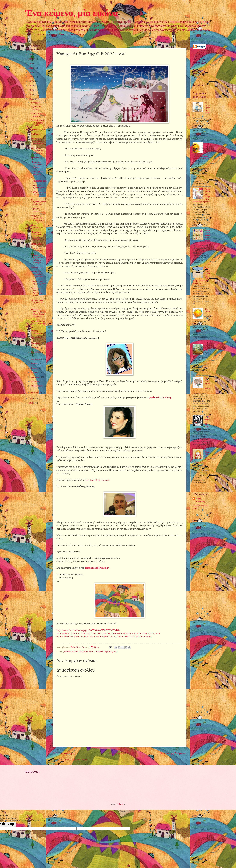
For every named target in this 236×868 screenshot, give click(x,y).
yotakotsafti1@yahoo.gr (161, 397)
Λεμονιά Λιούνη (87, 652)
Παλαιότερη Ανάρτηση (173, 753)
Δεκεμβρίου (36, 103)
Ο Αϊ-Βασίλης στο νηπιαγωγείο (38, 194)
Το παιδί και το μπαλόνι (37, 115)
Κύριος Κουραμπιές (37, 226)
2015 (31, 398)
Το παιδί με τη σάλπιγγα (36, 173)
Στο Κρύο (35, 134)
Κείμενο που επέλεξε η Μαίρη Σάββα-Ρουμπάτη (38, 313)
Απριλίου (35, 377)
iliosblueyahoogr (97, 480)
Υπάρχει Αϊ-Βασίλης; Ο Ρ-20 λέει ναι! (37, 218)
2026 (31, 54)
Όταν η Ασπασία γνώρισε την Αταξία (37, 123)
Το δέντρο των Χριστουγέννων (38, 282)
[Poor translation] (11, 824)
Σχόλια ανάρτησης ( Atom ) (75, 759)
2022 (31, 72)
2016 (31, 99)
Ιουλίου (35, 364)
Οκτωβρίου (36, 348)
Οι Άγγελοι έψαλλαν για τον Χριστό (37, 151)
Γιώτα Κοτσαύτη (200, 500)
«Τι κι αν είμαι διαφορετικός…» (38, 302)
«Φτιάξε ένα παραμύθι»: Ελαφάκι (36, 164)
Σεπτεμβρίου (37, 352)
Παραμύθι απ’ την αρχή (207, 421)
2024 (31, 63)
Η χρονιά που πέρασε (36, 108)
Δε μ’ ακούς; (36, 338)
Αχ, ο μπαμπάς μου (208, 347)
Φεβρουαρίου (37, 386)
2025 (31, 59)
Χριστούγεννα (111, 652)
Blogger (121, 804)
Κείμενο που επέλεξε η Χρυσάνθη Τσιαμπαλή (36, 292)
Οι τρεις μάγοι (36, 244)
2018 (31, 90)
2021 (31, 77)
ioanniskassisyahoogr (97, 568)
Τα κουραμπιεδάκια (38, 180)
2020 (31, 81)
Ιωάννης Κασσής (71, 652)
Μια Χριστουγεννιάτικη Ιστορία (38, 202)
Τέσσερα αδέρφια (38, 130)
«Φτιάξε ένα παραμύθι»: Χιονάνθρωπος (38, 141)
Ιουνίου (35, 368)
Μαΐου (34, 372)
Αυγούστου (36, 359)
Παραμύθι (99, 652)
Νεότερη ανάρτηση (64, 753)
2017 (31, 95)
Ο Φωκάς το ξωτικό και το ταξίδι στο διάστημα (37, 259)
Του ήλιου (207, 310)
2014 (31, 403)
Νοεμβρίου (36, 343)
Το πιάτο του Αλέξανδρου (37, 250)
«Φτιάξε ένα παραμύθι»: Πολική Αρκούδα (36, 236)
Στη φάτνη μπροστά (35, 210)
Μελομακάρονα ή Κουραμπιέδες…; (38, 324)
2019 (31, 86)
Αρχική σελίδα (117, 753)
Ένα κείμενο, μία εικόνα (72, 13)
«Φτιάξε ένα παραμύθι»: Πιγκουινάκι (37, 274)
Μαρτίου (35, 381)
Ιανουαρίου (36, 393)
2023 (31, 68)
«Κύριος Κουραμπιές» (37, 332)
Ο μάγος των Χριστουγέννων (38, 187)
